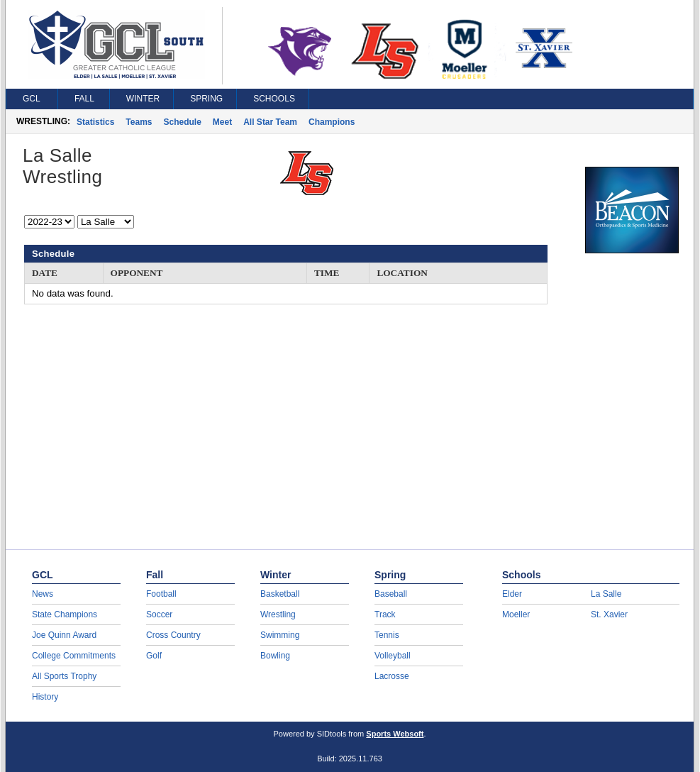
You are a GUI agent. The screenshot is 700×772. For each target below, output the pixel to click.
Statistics (95, 122)
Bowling (275, 656)
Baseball (391, 594)
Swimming (280, 635)
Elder (512, 594)
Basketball (280, 594)
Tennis (387, 635)
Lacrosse (392, 676)
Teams (139, 122)
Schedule (183, 122)
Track (385, 614)
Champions (332, 122)
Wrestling (278, 614)
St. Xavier (609, 614)
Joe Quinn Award (64, 635)
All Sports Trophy (64, 676)
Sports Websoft (395, 734)
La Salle (606, 594)
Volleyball (393, 656)
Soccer (159, 614)
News (43, 594)
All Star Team (270, 122)
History (45, 697)
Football (161, 594)
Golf (154, 656)
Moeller (516, 614)
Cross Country (173, 635)
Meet (222, 122)
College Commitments (74, 656)
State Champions (65, 614)
